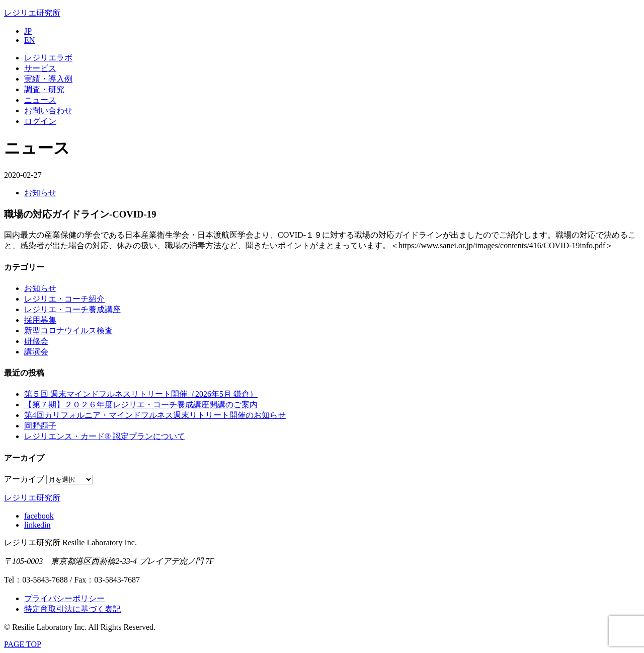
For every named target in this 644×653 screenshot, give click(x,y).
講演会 (36, 352)
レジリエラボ (48, 58)
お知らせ (40, 193)
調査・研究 (44, 89)
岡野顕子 (40, 426)
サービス (40, 68)
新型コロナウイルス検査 (68, 331)
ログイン (40, 121)
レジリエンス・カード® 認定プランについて (105, 436)
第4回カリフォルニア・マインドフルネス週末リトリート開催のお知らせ (155, 415)
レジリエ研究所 (32, 13)
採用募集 (40, 320)
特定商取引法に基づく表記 (72, 609)
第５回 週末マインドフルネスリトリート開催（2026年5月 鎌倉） (141, 394)
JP (28, 31)
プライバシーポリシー (64, 598)
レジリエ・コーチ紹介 (64, 299)
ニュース (40, 100)
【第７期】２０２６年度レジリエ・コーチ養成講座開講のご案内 (141, 405)
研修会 (36, 341)
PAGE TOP (23, 644)
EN (29, 40)
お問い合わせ (48, 111)
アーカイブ (24, 479)
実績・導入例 (48, 79)
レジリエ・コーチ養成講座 (72, 309)
